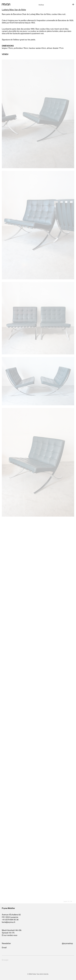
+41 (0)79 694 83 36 (10, 920)
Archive (41, 5)
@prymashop (67, 944)
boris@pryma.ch (9, 922)
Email (4, 948)
